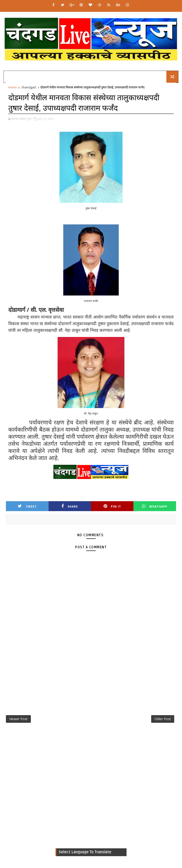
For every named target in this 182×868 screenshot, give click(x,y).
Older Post (163, 719)
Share (70, 506)
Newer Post (18, 719)
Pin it (112, 506)
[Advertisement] (91, 669)
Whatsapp (155, 506)
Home (13, 87)
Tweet (27, 506)
